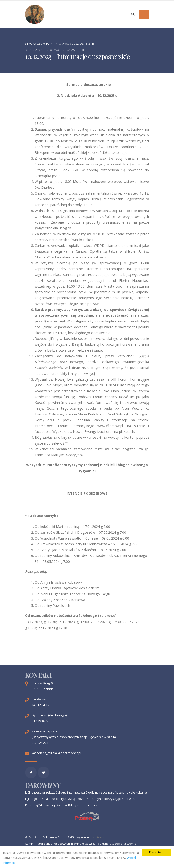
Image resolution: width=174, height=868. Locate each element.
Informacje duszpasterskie (74, 43)
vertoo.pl (99, 837)
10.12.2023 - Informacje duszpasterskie (58, 50)
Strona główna (37, 43)
